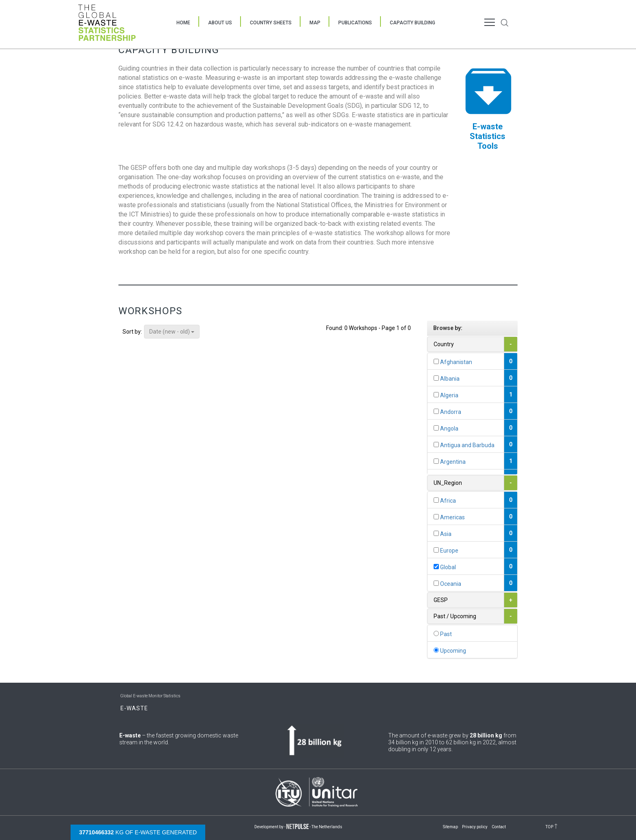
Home (183, 23)
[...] (436, 361)
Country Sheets (271, 23)
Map (315, 23)
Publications (355, 23)
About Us (220, 23)
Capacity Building (413, 23)
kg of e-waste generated (138, 832)
